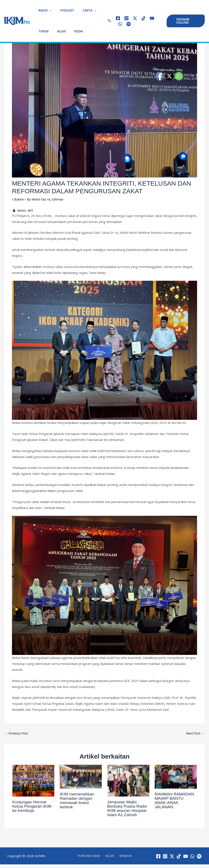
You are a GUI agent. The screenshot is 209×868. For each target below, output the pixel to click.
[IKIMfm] (17, 20)
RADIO (44, 10)
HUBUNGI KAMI (90, 858)
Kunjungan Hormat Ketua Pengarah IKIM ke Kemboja (33, 806)
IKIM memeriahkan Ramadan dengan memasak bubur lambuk (78, 801)
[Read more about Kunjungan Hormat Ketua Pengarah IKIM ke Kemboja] (33, 781)
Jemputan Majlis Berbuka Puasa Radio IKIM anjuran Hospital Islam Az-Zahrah (128, 808)
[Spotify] (127, 24)
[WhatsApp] (119, 24)
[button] (108, 21)
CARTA (83, 10)
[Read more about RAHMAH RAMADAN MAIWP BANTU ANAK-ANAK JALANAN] (176, 776)
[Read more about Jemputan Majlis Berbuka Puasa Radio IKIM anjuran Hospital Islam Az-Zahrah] (128, 781)
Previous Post (17, 733)
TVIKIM (42, 31)
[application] (48, 10)
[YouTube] (151, 18)
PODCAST (63, 10)
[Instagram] (125, 18)
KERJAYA (124, 858)
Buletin (19, 199)
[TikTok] (142, 18)
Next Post (195, 733)
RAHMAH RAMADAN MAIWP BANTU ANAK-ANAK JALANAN (175, 801)
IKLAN (57, 31)
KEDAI (72, 31)
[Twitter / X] (134, 18)
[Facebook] (117, 18)
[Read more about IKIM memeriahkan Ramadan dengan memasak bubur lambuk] (81, 776)
